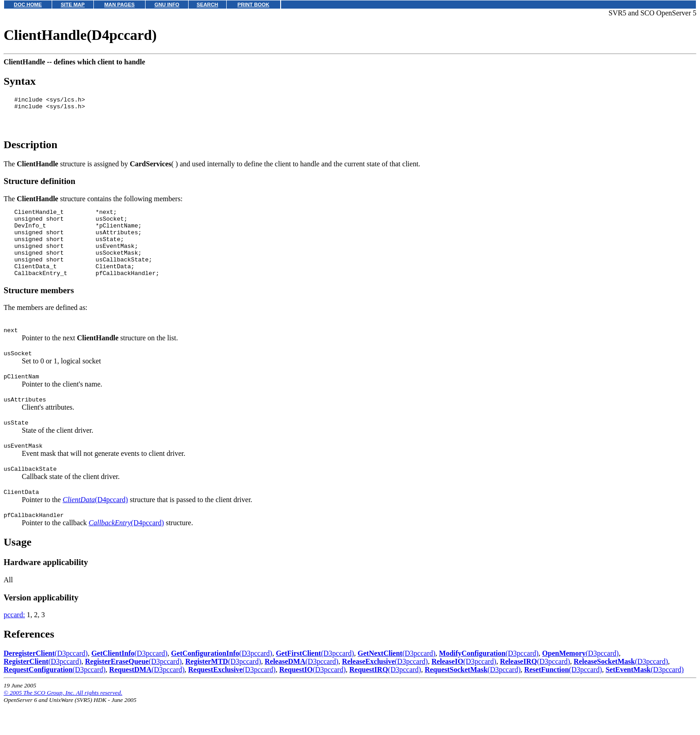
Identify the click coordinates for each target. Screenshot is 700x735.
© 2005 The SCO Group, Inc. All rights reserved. (63, 724)
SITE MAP (73, 5)
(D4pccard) (95, 529)
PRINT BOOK (253, 5)
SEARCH (207, 5)
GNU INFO (167, 5)
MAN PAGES (119, 5)
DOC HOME (28, 5)
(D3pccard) (46, 684)
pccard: (14, 646)
